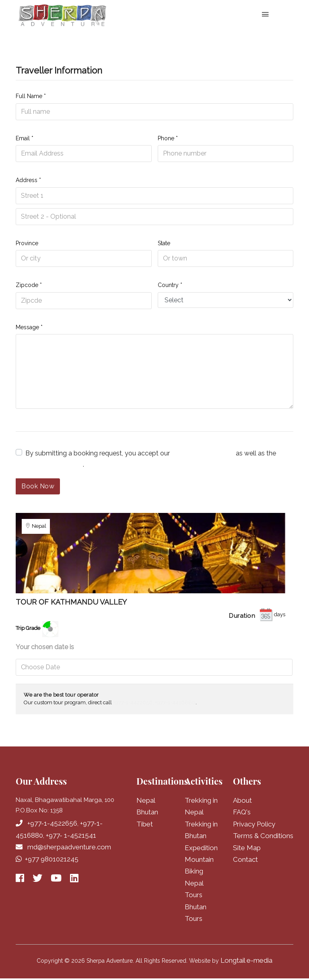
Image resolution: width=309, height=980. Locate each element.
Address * (28, 180)
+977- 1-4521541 (71, 835)
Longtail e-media (246, 962)
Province (27, 243)
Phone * (168, 138)
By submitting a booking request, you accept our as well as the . (151, 459)
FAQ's (242, 812)
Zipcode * (29, 285)
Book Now (38, 486)
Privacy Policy (254, 824)
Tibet (145, 824)
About (242, 800)
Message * (29, 327)
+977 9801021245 (52, 859)
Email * (25, 138)
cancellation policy (53, 464)
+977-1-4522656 (52, 823)
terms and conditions (203, 453)
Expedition (201, 848)
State (164, 243)
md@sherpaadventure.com (69, 847)
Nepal (146, 800)
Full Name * (31, 96)
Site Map (247, 848)
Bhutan (147, 812)
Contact (245, 860)
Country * (170, 285)
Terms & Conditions (263, 836)
